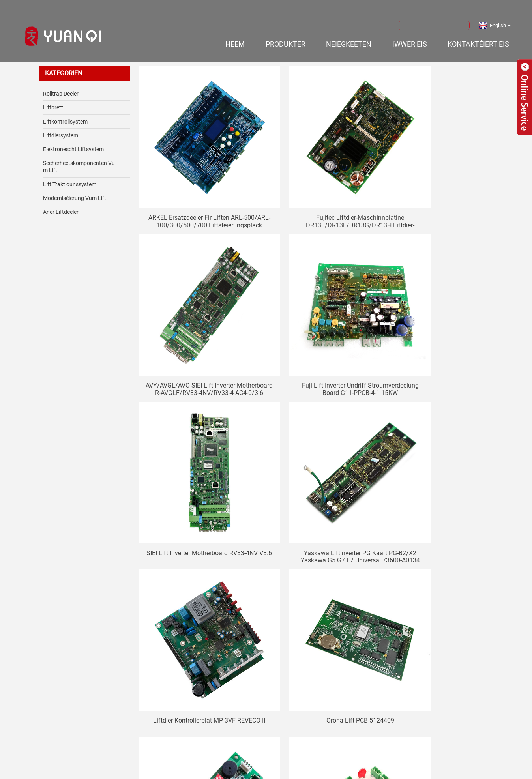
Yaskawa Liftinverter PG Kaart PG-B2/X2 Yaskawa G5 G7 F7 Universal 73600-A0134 (440, 319)
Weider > (309, 627)
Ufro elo (266, 696)
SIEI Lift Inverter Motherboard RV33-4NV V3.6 (317, 319)
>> (332, 627)
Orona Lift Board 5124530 (317, 590)
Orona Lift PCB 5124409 (317, 452)
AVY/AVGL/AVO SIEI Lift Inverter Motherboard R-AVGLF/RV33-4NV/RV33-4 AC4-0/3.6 (439, 181)
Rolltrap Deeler (61, 87)
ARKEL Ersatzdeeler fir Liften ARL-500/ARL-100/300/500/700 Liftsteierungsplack (195, 181)
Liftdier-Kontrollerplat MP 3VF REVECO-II (195, 456)
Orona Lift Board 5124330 (440, 452)
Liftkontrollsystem (65, 115)
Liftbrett (53, 101)
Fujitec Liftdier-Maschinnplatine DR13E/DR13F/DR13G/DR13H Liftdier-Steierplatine (317, 181)
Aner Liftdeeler (61, 205)
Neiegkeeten (349, 37)
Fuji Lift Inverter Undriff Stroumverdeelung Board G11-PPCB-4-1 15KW (195, 319)
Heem (235, 37)
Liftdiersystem (61, 129)
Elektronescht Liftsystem (73, 142)
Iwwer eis (410, 37)
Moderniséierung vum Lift (75, 191)
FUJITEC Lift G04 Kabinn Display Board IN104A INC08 (439, 594)
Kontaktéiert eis (478, 37)
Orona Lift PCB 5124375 (195, 590)
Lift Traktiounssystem (70, 178)
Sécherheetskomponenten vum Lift (79, 160)
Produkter (286, 37)
